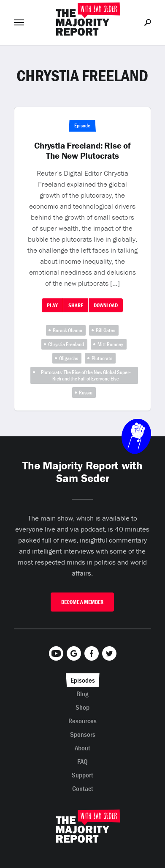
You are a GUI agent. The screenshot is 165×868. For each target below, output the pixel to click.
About (82, 748)
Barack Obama (68, 330)
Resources (82, 721)
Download (106, 305)
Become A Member (82, 602)
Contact (83, 788)
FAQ (82, 761)
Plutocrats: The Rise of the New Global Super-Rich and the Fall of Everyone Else (86, 375)
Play (52, 305)
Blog (82, 694)
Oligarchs (69, 358)
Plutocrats (102, 358)
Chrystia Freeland (66, 344)
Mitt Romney (110, 344)
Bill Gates (105, 330)
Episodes (83, 680)
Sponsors (83, 734)
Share (76, 305)
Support (82, 775)
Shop (82, 707)
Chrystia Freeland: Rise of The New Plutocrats (82, 151)
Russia (86, 393)
